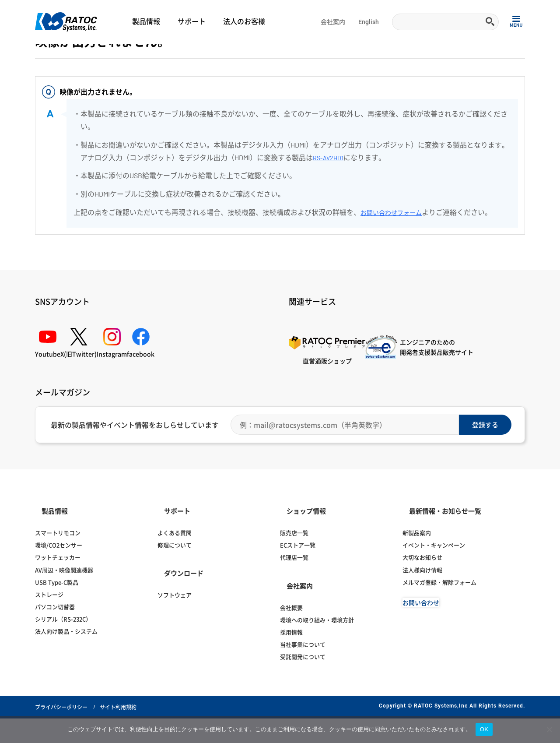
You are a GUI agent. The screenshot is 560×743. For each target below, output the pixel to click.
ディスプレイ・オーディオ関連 (124, 55)
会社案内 (333, 22)
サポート (192, 22)
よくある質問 (70, 55)
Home (42, 55)
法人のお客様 (244, 22)
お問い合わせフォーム (395, 264)
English (369, 22)
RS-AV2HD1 (330, 209)
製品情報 (146, 22)
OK (484, 729)
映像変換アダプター (186, 55)
